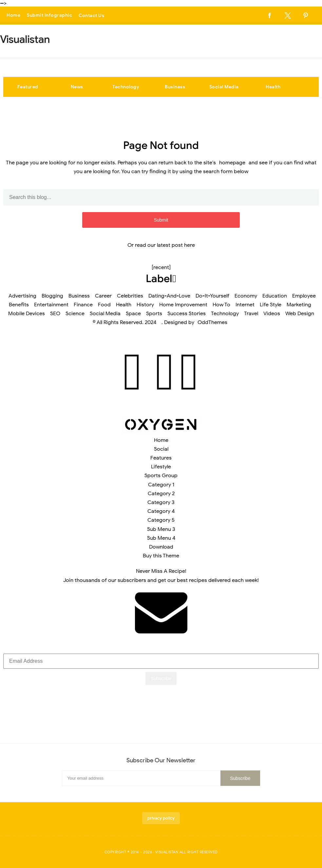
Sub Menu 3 (161, 529)
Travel (251, 314)
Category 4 (161, 511)
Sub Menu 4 (161, 538)
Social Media (224, 87)
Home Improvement (183, 305)
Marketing (299, 305)
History (145, 305)
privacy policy (161, 818)
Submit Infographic (49, 16)
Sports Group (161, 476)
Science (75, 314)
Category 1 (161, 485)
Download (161, 547)
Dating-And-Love (169, 296)
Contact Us (91, 16)
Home (13, 16)
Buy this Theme (161, 556)
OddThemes (212, 322)
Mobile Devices (27, 314)
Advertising (22, 296)
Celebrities (130, 296)
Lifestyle (161, 467)
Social (161, 449)
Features (161, 458)
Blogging (52, 296)
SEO (55, 314)
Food (104, 305)
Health (273, 87)
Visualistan (167, 852)
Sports (154, 314)
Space (133, 314)
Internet (245, 305)
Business (175, 87)
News (77, 87)
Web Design (300, 314)
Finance (83, 305)
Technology (126, 87)
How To (221, 305)
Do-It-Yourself (212, 296)
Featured (28, 87)
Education (275, 296)
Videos (272, 314)
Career (103, 296)
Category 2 (161, 494)
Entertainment (51, 305)
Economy (246, 296)
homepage (232, 163)
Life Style (271, 305)
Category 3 (161, 502)
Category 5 (161, 520)
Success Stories (187, 314)
